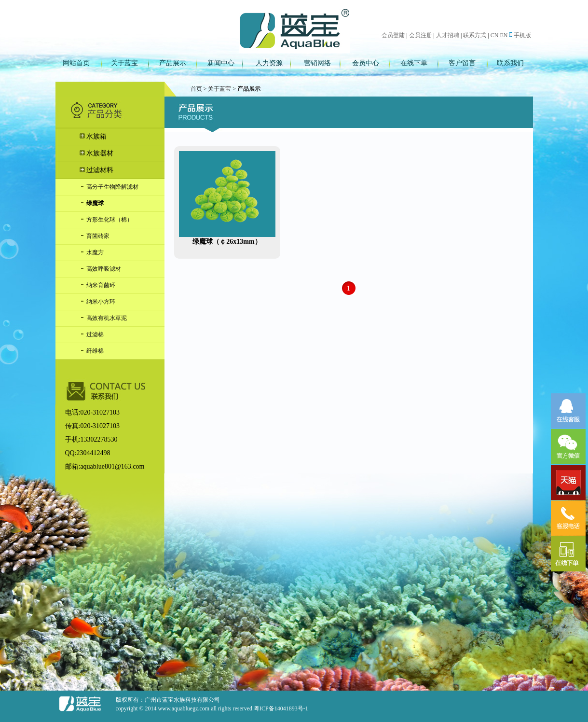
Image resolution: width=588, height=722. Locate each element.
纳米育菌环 (97, 285)
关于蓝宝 (124, 63)
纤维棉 (92, 351)
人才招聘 (448, 35)
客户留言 (462, 63)
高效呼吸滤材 (100, 269)
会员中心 (366, 63)
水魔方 (92, 252)
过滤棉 (92, 334)
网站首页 (76, 63)
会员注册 (421, 35)
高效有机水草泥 (103, 318)
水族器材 (97, 153)
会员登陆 (393, 35)
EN (504, 35)
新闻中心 (221, 63)
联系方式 (475, 35)
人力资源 (269, 63)
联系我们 (510, 63)
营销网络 (317, 63)
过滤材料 (97, 170)
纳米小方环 (97, 302)
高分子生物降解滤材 (109, 187)
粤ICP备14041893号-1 (281, 708)
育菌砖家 (95, 236)
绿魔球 (92, 203)
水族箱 (93, 136)
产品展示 (173, 63)
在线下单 (414, 63)
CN (495, 35)
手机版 (520, 35)
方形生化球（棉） (106, 220)
